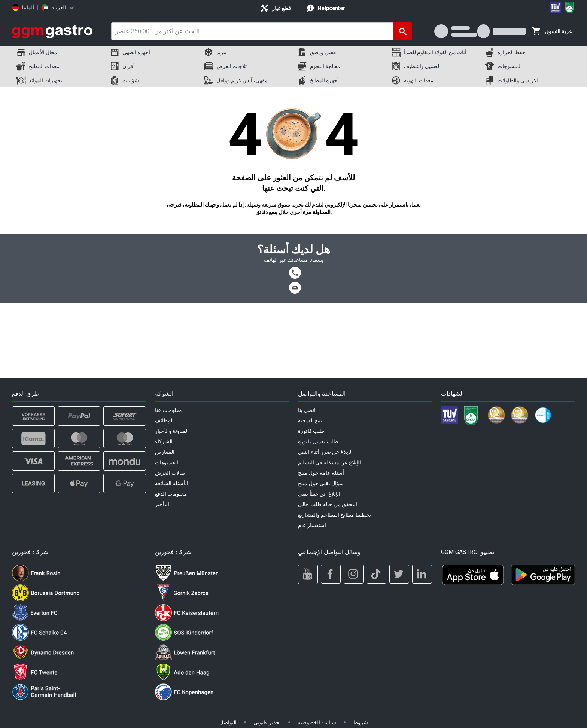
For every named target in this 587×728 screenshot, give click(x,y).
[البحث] (403, 31)
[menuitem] (59, 53)
